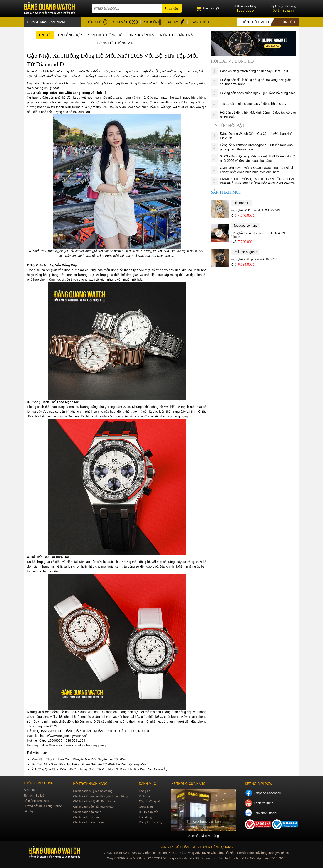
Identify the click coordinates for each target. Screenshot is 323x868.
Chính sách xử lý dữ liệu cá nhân (95, 802)
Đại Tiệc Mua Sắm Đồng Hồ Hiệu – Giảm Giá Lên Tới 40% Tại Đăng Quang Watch (90, 765)
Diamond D (242, 202)
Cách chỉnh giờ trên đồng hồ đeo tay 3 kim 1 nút (254, 70)
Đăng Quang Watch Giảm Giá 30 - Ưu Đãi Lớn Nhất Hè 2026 (257, 135)
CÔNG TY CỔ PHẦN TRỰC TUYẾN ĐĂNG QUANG (196, 847)
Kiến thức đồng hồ (104, 35)
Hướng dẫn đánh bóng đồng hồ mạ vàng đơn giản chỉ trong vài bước (255, 81)
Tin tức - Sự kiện (35, 796)
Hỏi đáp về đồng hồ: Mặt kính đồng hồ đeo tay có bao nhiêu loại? (258, 114)
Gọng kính (146, 807)
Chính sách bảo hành (87, 812)
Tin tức (41, 35)
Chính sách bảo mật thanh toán (94, 807)
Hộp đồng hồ (148, 818)
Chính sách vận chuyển (88, 823)
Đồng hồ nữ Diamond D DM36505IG (256, 210)
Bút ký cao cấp (149, 812)
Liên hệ (28, 812)
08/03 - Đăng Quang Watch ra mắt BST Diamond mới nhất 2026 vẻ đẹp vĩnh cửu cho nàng (258, 158)
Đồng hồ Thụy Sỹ (151, 823)
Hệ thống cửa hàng (36, 801)
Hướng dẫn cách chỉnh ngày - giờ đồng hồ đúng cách (258, 92)
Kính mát (145, 797)
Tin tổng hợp (66, 35)
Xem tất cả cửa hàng (204, 836)
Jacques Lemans (246, 225)
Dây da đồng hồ (149, 802)
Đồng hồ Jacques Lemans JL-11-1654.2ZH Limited (259, 234)
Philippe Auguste (245, 251)
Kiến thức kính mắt (181, 35)
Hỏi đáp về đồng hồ (232, 61)
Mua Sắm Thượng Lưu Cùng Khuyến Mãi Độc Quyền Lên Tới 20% (79, 760)
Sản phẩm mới (226, 191)
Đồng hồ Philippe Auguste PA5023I (254, 259)
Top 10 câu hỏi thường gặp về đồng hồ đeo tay (253, 103)
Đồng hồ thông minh (117, 43)
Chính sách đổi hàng (87, 818)
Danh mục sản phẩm (46, 22)
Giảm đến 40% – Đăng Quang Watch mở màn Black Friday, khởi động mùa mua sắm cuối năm (257, 169)
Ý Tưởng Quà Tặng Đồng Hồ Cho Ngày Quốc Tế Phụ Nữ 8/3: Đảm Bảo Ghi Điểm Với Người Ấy (99, 770)
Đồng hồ (145, 791)
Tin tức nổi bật (228, 125)
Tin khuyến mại (143, 35)
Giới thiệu (30, 791)
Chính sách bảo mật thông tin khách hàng (100, 797)
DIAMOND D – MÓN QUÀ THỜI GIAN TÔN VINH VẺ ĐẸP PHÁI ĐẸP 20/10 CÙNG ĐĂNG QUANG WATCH (258, 180)
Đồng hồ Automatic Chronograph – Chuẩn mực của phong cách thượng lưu (256, 146)
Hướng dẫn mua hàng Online (43, 806)
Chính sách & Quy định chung (93, 791)
